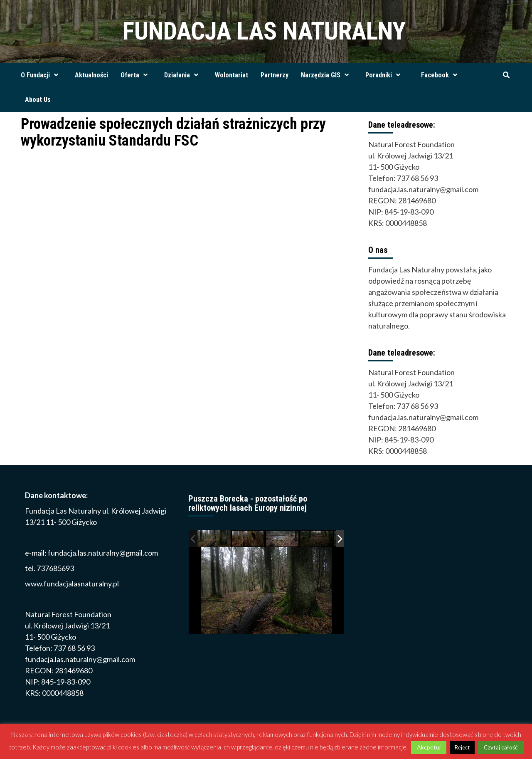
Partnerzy (275, 75)
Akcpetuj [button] (429, 747)
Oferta (136, 75)
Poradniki (385, 75)
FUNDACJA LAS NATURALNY (264, 31)
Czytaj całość (501, 747)
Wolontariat (232, 75)
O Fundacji (42, 75)
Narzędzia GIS (327, 75)
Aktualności (91, 75)
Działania (183, 75)
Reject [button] (462, 747)
